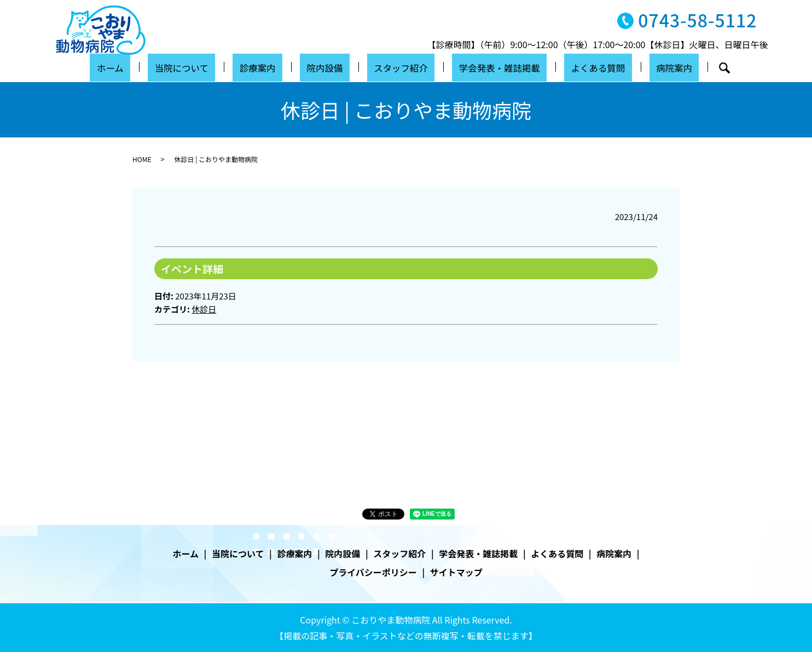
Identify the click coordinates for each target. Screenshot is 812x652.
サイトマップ (456, 572)
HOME (142, 159)
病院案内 (642, 67)
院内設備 (326, 67)
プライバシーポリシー (373, 572)
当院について (203, 67)
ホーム (141, 67)
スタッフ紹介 (393, 67)
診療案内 (269, 67)
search (688, 68)
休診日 (204, 309)
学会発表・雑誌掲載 (484, 67)
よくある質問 (576, 67)
